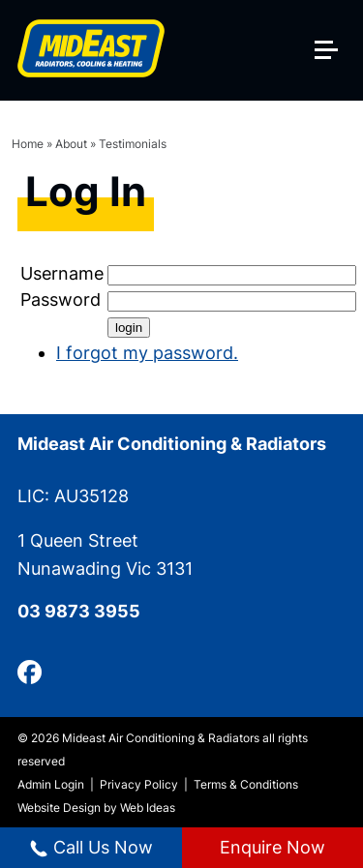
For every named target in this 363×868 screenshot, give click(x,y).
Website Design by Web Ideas (96, 808)
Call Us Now (91, 848)
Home (28, 144)
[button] (334, 20)
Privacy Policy (139, 784)
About (71, 144)
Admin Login (51, 784)
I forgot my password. (147, 353)
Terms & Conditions (246, 784)
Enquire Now (272, 847)
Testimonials (133, 144)
